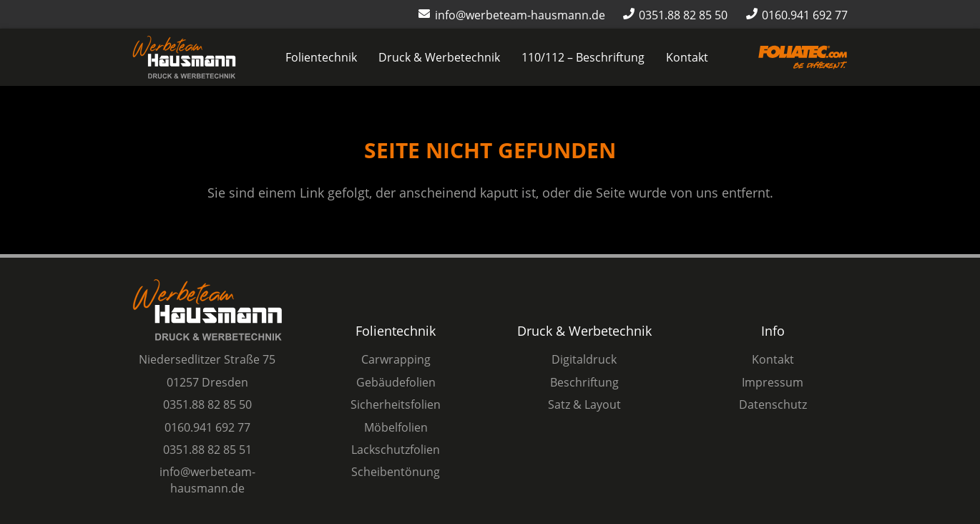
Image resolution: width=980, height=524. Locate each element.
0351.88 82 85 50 (207, 404)
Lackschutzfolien (396, 450)
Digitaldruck (584, 359)
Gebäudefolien (396, 382)
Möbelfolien (396, 427)
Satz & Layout (584, 404)
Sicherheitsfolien (396, 404)
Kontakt (773, 359)
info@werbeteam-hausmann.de (207, 480)
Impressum (773, 382)
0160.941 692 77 (207, 427)
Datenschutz (773, 404)
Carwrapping (396, 359)
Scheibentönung (396, 472)
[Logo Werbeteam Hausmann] (184, 57)
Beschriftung (584, 382)
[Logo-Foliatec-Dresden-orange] (803, 58)
